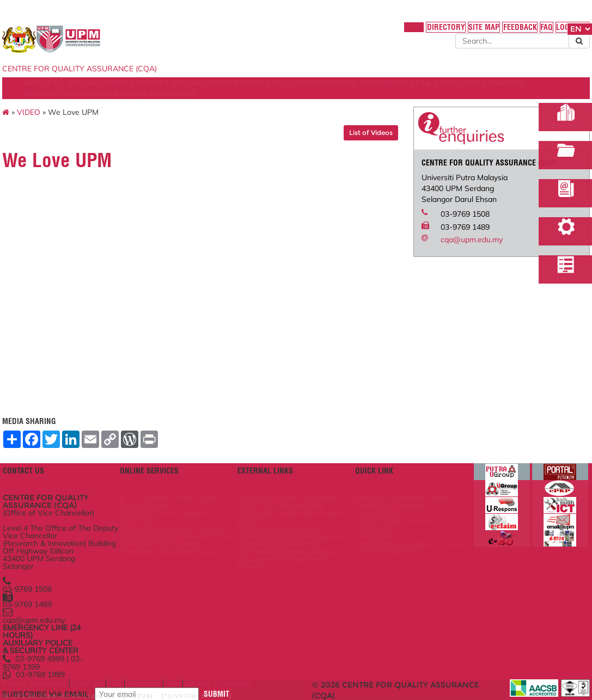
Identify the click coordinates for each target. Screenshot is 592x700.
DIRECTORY (368, 32)
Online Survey (184, 492)
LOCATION (512, 32)
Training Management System (198, 525)
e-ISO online (369, 521)
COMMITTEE (466, 94)
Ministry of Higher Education (284, 478)
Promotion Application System (197, 572)
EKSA (79, 105)
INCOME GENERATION (244, 105)
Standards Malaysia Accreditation (382, 496)
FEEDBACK (450, 32)
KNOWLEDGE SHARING (145, 105)
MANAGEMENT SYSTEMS (288, 94)
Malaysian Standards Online (384, 478)
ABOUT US (89, 94)
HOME (332, 32)
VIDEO (87, 129)
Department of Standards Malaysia (288, 583)
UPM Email (367, 532)
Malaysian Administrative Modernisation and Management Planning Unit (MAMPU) (292, 536)
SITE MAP (410, 32)
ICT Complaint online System (195, 478)
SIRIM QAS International (295, 492)
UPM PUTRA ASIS (378, 561)
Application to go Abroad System (189, 543)
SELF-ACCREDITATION (389, 94)
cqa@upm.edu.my (448, 267)
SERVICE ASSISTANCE (340, 105)
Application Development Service (383, 547)
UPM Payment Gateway (388, 511)
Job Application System (199, 558)
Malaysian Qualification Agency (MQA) (293, 506)
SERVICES (210, 94)
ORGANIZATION (150, 94)
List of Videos (347, 149)
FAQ (481, 32)
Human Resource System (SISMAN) (202, 506)
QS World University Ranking (288, 565)
